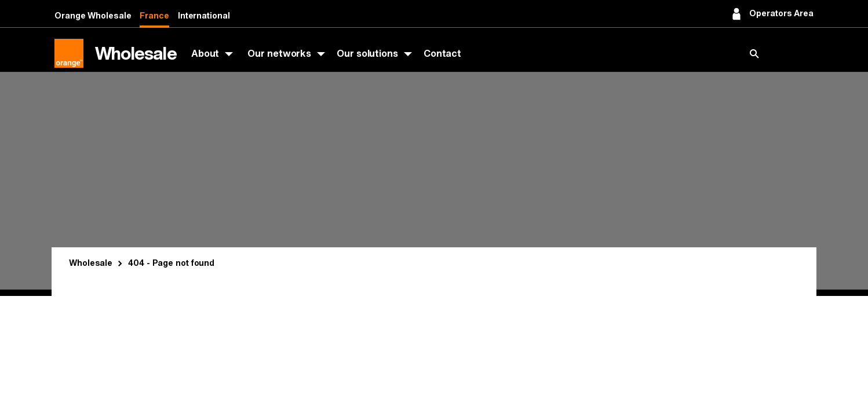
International (204, 16)
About (205, 54)
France (154, 16)
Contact (442, 54)
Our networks (279, 54)
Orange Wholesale (93, 16)
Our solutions (367, 54)
